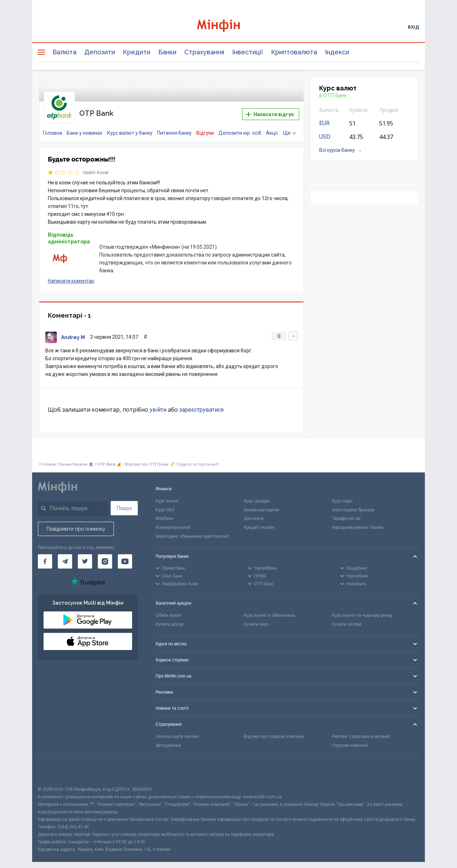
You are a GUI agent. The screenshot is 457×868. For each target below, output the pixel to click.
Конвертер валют (173, 522)
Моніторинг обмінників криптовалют (192, 531)
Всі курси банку (337, 150)
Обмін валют (169, 610)
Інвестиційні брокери (353, 505)
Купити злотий (347, 619)
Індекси (337, 52)
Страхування (204, 52)
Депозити (100, 52)
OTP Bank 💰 (109, 459)
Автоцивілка (168, 740)
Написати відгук (270, 112)
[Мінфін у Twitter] (85, 556)
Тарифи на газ (346, 513)
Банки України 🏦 (77, 459)
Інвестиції (248, 52)
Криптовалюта (294, 52)
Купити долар (170, 619)
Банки (167, 52)
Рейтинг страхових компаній (361, 731)
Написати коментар (71, 276)
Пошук (124, 503)
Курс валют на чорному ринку (362, 610)
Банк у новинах (85, 128)
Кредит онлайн (259, 522)
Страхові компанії (350, 740)
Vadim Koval (96, 167)
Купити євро (256, 619)
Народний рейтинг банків (358, 522)
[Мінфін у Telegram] (65, 556)
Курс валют (167, 496)
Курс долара (257, 496)
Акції (272, 128)
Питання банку (174, 128)
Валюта (64, 52)
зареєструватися (201, 404)
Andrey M (73, 332)
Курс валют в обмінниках (270, 610)
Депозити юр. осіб (240, 128)
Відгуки (205, 128)
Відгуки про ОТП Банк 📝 (150, 459)
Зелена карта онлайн (177, 731)
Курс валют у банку (130, 128)
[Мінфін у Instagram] (105, 556)
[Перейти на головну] (228, 27)
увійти (158, 404)
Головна (52, 128)
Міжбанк (164, 513)
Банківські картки (262, 505)
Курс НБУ (165, 505)
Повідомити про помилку (76, 524)
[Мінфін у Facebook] (45, 556)
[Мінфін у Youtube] (125, 556)
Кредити (137, 52)
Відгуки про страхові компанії (274, 731)
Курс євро (342, 496)
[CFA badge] (54, 766)
